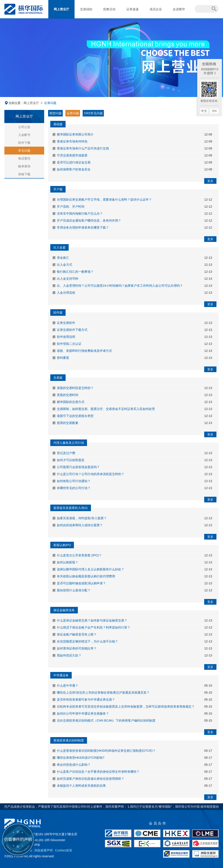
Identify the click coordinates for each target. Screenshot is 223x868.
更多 (210, 181)
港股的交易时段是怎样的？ (75, 388)
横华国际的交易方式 (71, 402)
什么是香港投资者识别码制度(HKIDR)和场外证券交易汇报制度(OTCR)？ (106, 751)
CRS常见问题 (93, 113)
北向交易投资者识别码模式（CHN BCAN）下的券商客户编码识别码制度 (106, 720)
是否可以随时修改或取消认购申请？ (81, 583)
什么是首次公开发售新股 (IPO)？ (79, 555)
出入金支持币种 (68, 279)
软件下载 (24, 143)
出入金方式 (64, 265)
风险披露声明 (44, 850)
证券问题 (73, 113)
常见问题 (24, 151)
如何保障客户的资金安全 (74, 169)
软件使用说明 (66, 337)
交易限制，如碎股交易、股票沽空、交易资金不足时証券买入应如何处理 (106, 409)
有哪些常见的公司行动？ (74, 488)
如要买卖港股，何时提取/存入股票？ (82, 518)
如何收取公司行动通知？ (74, 481)
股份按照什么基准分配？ (74, 590)
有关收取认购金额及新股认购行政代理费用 (86, 576)
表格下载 (24, 174)
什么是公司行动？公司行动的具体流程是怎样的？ (91, 474)
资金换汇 (63, 258)
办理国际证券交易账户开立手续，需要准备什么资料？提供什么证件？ (104, 200)
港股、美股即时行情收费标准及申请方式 (84, 351)
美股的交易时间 (68, 395)
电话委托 (24, 158)
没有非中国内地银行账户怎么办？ (80, 214)
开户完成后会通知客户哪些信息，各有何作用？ (89, 220)
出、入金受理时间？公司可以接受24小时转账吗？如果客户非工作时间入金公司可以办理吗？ (120, 286)
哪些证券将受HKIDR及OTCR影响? (81, 758)
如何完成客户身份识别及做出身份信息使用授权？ (91, 779)
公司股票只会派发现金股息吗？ (78, 467)
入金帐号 (24, 135)
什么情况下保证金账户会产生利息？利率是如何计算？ (94, 627)
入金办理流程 (66, 293)
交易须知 (86, 9)
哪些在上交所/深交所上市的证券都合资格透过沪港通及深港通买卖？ (103, 693)
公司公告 (24, 127)
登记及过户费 (66, 453)
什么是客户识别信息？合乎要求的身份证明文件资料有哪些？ (98, 772)
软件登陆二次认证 (69, 344)
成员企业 (156, 9)
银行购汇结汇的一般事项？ (75, 272)
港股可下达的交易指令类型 (75, 416)
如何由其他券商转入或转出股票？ (80, 525)
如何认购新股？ (68, 562)
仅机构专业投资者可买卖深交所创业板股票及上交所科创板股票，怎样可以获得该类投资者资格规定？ (126, 707)
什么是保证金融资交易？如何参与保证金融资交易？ (92, 620)
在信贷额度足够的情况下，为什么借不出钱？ (87, 641)
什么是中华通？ (68, 686)
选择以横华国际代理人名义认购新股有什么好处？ (91, 569)
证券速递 (132, 9)
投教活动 (109, 9)
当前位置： (14, 103)
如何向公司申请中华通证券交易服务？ (83, 713)
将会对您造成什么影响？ (74, 765)
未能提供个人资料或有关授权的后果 (81, 786)
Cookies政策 (64, 850)
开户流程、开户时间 (71, 207)
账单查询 (24, 166)
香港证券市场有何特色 (72, 141)
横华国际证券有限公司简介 (75, 134)
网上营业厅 (61, 9)
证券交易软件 (66, 323)
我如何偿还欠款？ (70, 655)
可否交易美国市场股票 (72, 155)
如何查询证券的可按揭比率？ (77, 648)
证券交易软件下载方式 (72, 330)
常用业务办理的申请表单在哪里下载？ (83, 227)
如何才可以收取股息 (71, 460)
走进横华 (179, 9)
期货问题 (56, 113)
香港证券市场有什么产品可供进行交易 (83, 148)
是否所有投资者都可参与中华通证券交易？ (86, 700)
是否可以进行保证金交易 (74, 162)
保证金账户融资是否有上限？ (77, 634)
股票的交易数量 (68, 423)
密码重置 (63, 358)
